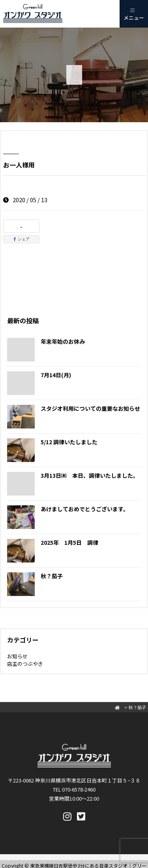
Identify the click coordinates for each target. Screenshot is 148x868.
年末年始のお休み (63, 341)
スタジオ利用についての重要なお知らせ (90, 408)
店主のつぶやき (25, 664)
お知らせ (17, 656)
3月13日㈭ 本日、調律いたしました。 (90, 475)
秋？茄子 (52, 576)
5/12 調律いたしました (69, 442)
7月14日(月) (56, 375)
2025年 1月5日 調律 (69, 542)
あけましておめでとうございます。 (85, 509)
